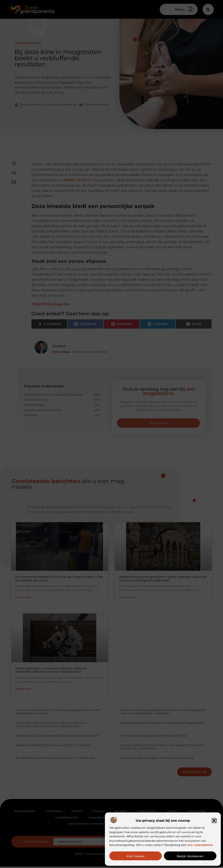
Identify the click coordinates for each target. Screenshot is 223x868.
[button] (214, 821)
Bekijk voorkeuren (190, 856)
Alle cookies (136, 856)
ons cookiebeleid (200, 845)
